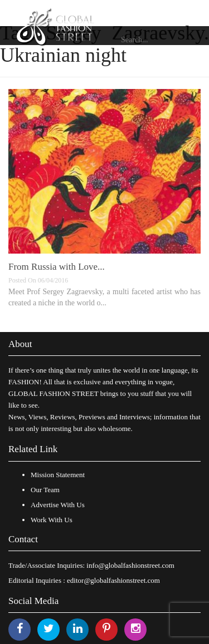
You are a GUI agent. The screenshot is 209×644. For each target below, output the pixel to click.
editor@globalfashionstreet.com (113, 580)
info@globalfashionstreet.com (130, 565)
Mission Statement (58, 475)
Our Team (45, 490)
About (20, 344)
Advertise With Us (58, 505)
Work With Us (52, 520)
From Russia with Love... (57, 267)
